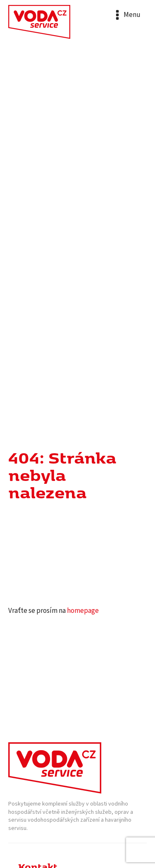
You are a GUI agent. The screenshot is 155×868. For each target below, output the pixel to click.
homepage (83, 611)
